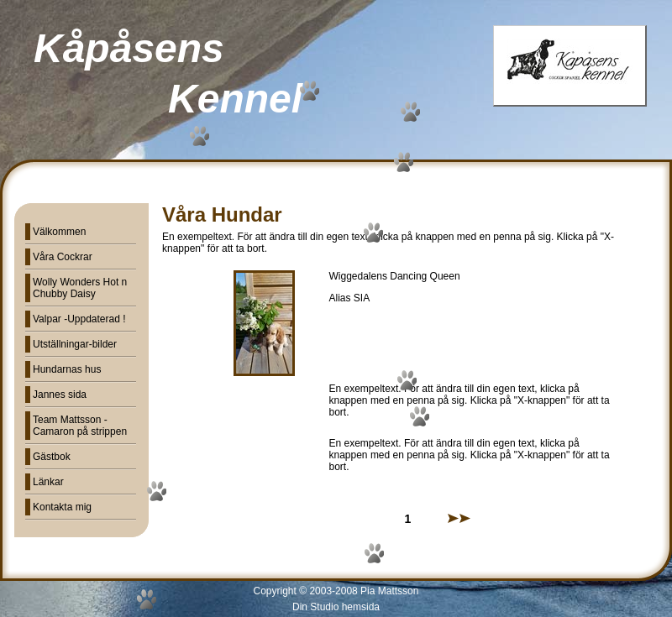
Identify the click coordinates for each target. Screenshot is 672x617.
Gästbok (52, 457)
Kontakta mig (62, 507)
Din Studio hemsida (336, 607)
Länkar (48, 482)
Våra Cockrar (63, 257)
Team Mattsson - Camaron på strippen (80, 426)
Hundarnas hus (67, 369)
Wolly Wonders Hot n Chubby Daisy (80, 288)
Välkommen (59, 232)
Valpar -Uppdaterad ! (79, 319)
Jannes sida (60, 395)
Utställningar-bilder (75, 344)
